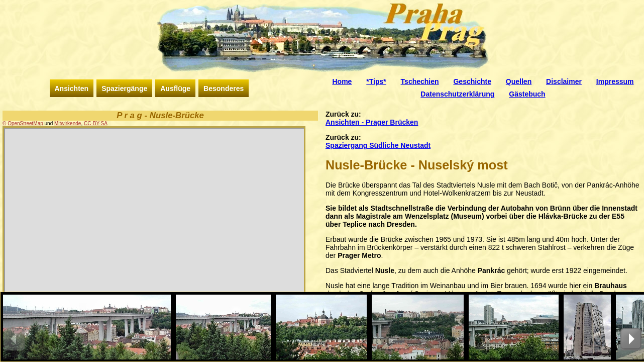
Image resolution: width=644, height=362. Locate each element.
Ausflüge (175, 88)
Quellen (519, 81)
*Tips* (376, 81)
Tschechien (420, 81)
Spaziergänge (124, 88)
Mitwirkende (68, 123)
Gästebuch (527, 94)
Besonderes (224, 88)
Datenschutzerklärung (457, 94)
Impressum (615, 81)
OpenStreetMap (25, 123)
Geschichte (472, 81)
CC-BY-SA (96, 123)
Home (342, 81)
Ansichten (72, 88)
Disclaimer (564, 81)
